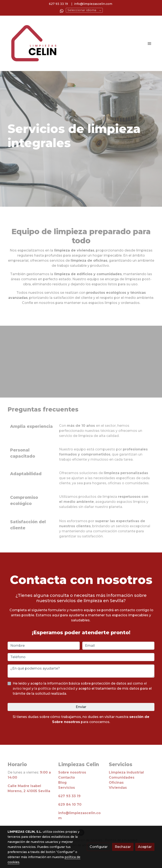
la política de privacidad (55, 688)
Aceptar (145, 847)
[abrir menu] (149, 43)
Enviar (81, 707)
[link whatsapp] (62, 11)
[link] (35, 43)
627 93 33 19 (58, 4)
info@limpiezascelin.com (93, 4)
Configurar (99, 847)
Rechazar (123, 847)
